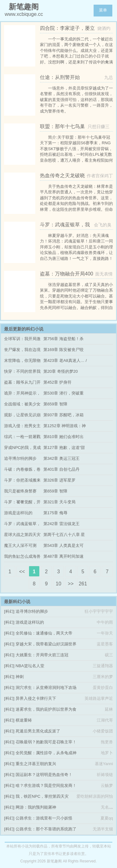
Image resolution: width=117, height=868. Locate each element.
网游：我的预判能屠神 (36, 807)
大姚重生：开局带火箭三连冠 (42, 655)
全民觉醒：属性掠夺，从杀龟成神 (46, 753)
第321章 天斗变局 (59, 502)
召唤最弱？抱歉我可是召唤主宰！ (46, 742)
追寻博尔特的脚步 (20, 458)
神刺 (20, 677)
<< (22, 572)
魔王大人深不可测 (20, 545)
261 (83, 584)
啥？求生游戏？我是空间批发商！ (46, 785)
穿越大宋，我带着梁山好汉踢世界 (46, 644)
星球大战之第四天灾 (22, 535)
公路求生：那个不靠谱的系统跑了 (46, 829)
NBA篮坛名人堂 (30, 666)
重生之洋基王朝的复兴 (36, 764)
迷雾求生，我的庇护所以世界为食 (46, 709)
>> (71, 584)
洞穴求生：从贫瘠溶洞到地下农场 (46, 688)
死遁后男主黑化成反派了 (38, 731)
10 (59, 584)
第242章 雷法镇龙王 (61, 524)
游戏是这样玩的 (18, 513)
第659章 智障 (55, 404)
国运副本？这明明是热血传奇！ (44, 775)
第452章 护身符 (57, 382)
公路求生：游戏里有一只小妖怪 (44, 818)
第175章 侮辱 (55, 513)
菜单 (103, 10)
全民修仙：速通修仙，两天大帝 (44, 633)
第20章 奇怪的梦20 (61, 371)
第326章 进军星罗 (59, 480)
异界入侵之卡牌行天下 (36, 698)
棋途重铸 (24, 720)
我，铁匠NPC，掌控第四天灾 (42, 796)
